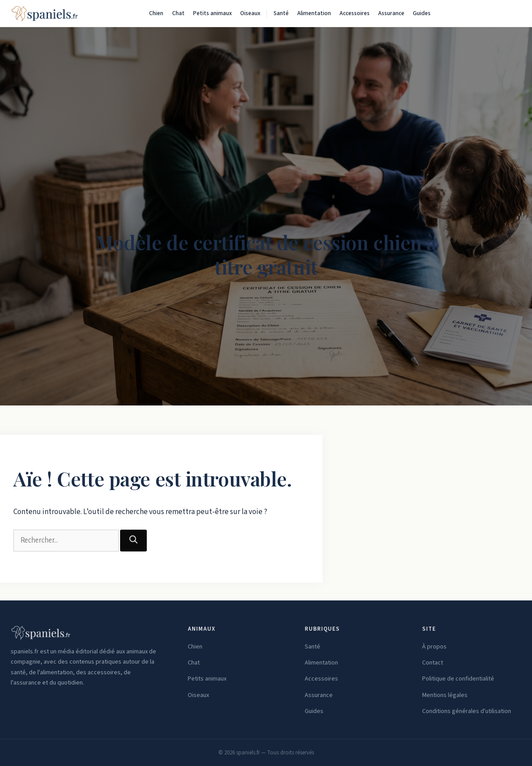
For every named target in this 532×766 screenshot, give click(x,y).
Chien (156, 13)
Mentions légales (445, 695)
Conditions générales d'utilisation (467, 711)
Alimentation (314, 13)
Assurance (391, 13)
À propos (434, 647)
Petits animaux (212, 13)
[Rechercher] (512, 13)
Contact (433, 663)
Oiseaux (250, 13)
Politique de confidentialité (458, 679)
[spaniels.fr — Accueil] (44, 13)
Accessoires (355, 13)
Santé (281, 13)
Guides (422, 13)
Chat (178, 13)
